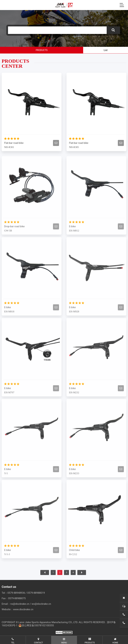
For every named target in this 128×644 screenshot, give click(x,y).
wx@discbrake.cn (41, 604)
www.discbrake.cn (23, 609)
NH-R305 (74, 147)
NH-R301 (9, 147)
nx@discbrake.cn (20, 604)
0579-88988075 (17, 598)
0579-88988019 (36, 593)
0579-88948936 (16, 593)
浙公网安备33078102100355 (36, 625)
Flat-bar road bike (14, 143)
